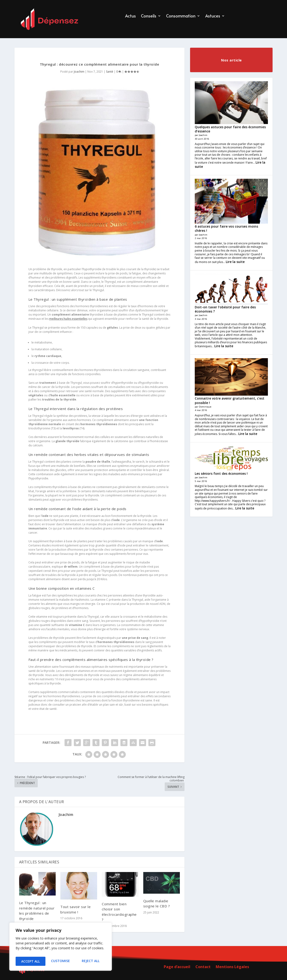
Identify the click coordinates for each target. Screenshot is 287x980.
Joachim (79, 72)
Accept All (91, 961)
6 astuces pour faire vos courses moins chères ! (226, 228)
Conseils (149, 16)
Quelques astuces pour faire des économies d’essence (230, 129)
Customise (30, 961)
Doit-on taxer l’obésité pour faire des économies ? (225, 309)
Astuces (213, 16)
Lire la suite (235, 262)
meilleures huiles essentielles (68, 319)
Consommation (181, 16)
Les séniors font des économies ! (221, 473)
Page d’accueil (177, 967)
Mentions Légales (232, 967)
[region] (61, 948)
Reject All (61, 961)
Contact (203, 967)
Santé (110, 72)
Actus (130, 16)
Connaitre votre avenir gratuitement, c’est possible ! (230, 400)
